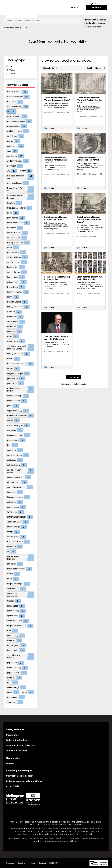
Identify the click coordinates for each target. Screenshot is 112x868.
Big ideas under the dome (21, 177)
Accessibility (13, 786)
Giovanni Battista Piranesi (21, 197)
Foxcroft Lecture (18, 302)
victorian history (17, 482)
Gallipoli (14, 601)
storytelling (15, 430)
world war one (17, 589)
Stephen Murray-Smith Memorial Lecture (21, 348)
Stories (9, 20)
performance (16, 218)
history (14, 369)
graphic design (17, 527)
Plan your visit (74, 41)
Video (11, 70)
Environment (16, 697)
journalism (15, 492)
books (13, 213)
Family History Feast (19, 121)
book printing (16, 636)
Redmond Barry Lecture (21, 390)
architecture (16, 156)
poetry (13, 406)
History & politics (18, 92)
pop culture (15, 663)
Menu (97, 7)
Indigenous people (19, 584)
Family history (17, 252)
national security (18, 668)
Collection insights (18, 97)
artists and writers (18, 455)
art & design (16, 136)
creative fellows (17, 238)
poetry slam (16, 383)
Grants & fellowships (16, 751)
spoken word (16, 616)
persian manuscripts (19, 477)
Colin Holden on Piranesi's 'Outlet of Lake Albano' (56, 218)
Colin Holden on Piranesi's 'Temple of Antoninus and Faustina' (56, 160)
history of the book (19, 497)
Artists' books (16, 440)
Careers (10, 763)
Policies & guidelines (17, 740)
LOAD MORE (73, 377)
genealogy (15, 450)
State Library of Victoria (21, 657)
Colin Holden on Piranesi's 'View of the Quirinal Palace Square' (90, 220)
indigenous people (19, 374)
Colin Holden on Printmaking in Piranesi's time (57, 278)
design (14, 532)
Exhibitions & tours (19, 542)
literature (14, 203)
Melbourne (15, 327)
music (13, 247)
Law (12, 631)
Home (87, 20)
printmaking (16, 146)
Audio (11, 74)
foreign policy (16, 650)
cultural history (17, 282)
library (13, 297)
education (15, 331)
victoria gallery (17, 537)
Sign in (93, 4)
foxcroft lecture (17, 401)
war (12, 171)
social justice (16, 341)
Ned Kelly (15, 640)
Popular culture (17, 126)
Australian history (18, 107)
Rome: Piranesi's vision (21, 189)
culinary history (17, 465)
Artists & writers (17, 116)
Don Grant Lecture (19, 435)
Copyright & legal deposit (19, 776)
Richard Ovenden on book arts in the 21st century (56, 338)
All (9, 67)
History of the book (19, 243)
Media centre (13, 758)
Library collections (18, 307)
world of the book (18, 131)
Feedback (10, 863)
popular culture (17, 673)
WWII (13, 336)
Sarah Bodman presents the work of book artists (89, 278)
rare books (15, 228)
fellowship (15, 547)
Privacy (32, 863)
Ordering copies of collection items (24, 781)
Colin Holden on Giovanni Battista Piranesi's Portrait (89, 159)
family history (16, 267)
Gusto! (14, 420)
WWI (13, 151)
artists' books (16, 322)
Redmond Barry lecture (21, 416)
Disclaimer (22, 863)
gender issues (17, 507)
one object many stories (21, 471)
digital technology (18, 411)
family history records (20, 569)
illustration (15, 166)
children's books (18, 233)
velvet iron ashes (18, 522)
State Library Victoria (20, 208)
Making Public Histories (21, 558)
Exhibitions (15, 102)
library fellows (17, 611)
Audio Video (92, 23)
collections (15, 502)
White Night (16, 512)
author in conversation (20, 487)
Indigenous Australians (20, 626)
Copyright (43, 863)
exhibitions (15, 460)
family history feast (19, 223)
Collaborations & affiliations (20, 745)
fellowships (15, 317)
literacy (14, 574)
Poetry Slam (16, 287)
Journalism (15, 702)
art (12, 112)
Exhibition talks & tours (20, 364)
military (26, 171)
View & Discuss (99, 20)
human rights (16, 277)
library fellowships (18, 292)
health (13, 692)
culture (14, 359)
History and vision (15, 730)
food (13, 445)
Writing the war (17, 272)
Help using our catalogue (19, 771)
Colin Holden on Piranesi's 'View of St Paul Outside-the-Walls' (90, 100)
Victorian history (17, 257)
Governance (12, 735)
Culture (14, 141)
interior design (17, 687)
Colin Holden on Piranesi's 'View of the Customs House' (57, 99)
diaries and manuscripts (21, 595)
